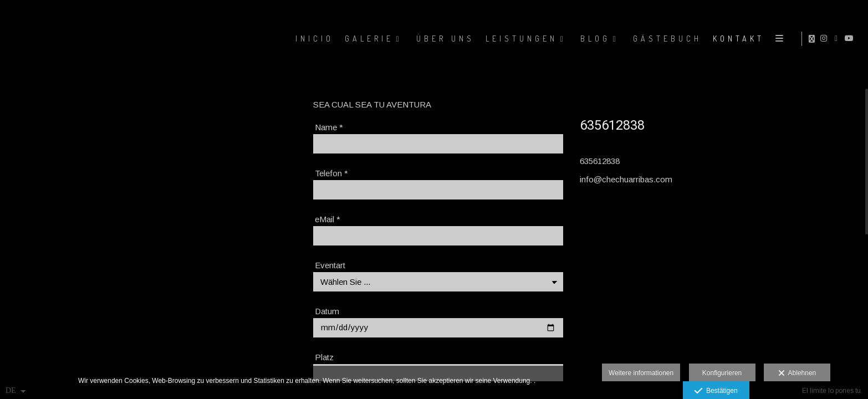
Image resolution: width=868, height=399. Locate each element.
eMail (328, 219)
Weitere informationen (641, 373)
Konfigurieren (722, 373)
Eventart (330, 265)
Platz (324, 357)
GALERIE (367, 39)
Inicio (313, 39)
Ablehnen (797, 374)
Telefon (331, 173)
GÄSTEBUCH (666, 39)
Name (329, 127)
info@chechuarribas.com (626, 179)
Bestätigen (716, 391)
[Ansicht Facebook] (838, 39)
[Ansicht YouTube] (851, 39)
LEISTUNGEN (520, 39)
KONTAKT (737, 39)
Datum (327, 311)
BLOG (594, 39)
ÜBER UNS (444, 39)
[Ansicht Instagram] (825, 39)
